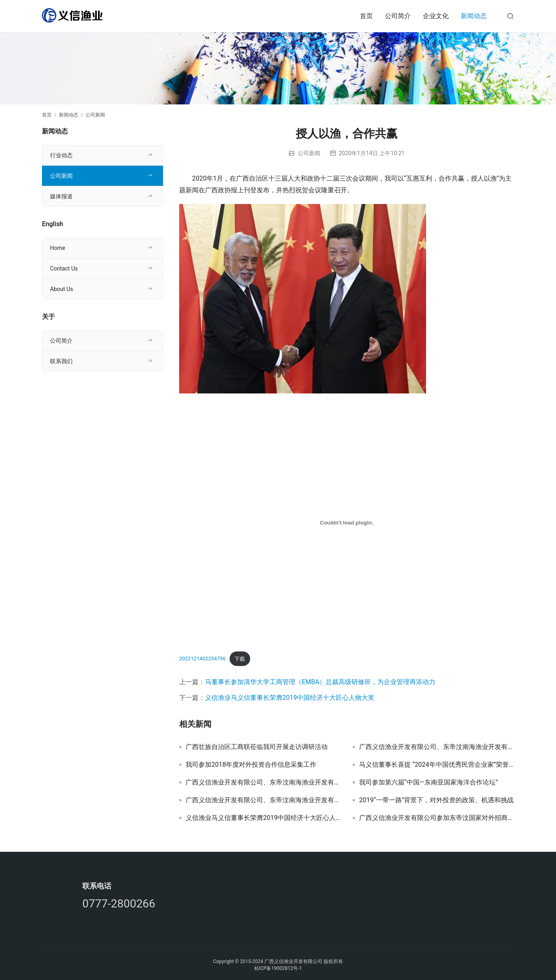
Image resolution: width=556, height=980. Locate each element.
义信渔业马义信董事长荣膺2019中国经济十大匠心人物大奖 (290, 698)
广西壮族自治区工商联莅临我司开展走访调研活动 (257, 747)
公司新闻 (309, 153)
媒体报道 (61, 196)
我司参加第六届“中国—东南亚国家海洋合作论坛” (428, 782)
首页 (366, 16)
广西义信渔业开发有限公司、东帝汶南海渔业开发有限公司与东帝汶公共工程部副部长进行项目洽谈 (263, 782)
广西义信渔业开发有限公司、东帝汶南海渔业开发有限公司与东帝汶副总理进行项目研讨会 (437, 747)
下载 (240, 659)
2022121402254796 (202, 659)
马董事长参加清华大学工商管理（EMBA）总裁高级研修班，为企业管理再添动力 (320, 682)
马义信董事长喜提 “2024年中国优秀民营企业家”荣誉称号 (437, 765)
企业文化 (436, 16)
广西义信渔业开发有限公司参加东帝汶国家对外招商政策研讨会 (437, 818)
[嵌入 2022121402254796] (347, 522)
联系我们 (61, 361)
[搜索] (510, 16)
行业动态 (61, 155)
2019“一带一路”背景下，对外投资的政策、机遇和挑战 (436, 800)
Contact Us (64, 268)
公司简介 (398, 16)
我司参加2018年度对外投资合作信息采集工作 (251, 765)
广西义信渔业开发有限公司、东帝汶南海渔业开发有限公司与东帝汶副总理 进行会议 (263, 800)
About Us (62, 289)
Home (58, 248)
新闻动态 (474, 16)
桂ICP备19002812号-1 (278, 968)
